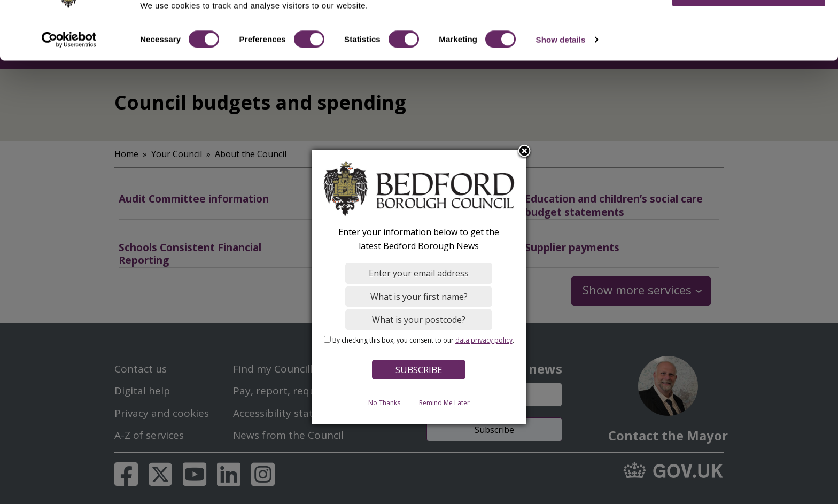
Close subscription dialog (525, 152)
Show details (561, 73)
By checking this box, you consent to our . (423, 340)
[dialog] (419, 287)
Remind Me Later (444, 403)
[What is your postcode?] (419, 320)
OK (749, 26)
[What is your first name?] (419, 297)
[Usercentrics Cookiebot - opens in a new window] (69, 74)
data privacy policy (484, 340)
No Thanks (384, 403)
